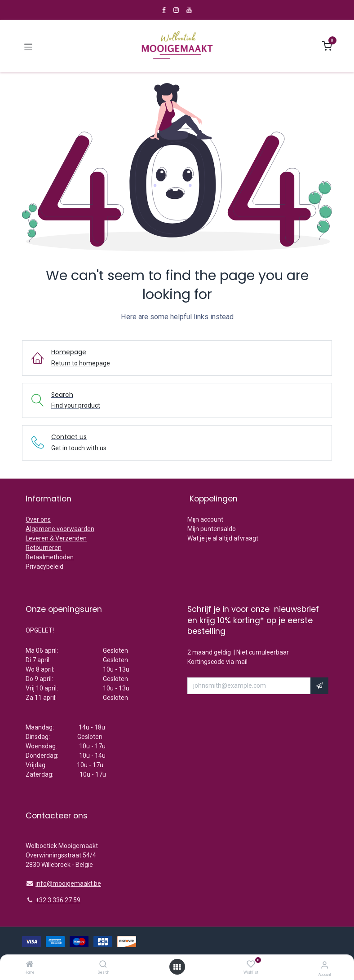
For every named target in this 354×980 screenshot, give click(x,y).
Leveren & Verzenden (56, 538)
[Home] (30, 965)
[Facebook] (164, 10)
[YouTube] (189, 10)
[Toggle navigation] (28, 46)
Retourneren (44, 548)
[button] (319, 686)
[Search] (103, 965)
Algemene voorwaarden (60, 529)
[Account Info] (325, 965)
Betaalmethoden (50, 557)
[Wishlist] (251, 964)
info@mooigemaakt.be (68, 883)
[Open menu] (177, 967)
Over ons (38, 519)
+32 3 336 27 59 (58, 900)
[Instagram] (176, 10)
